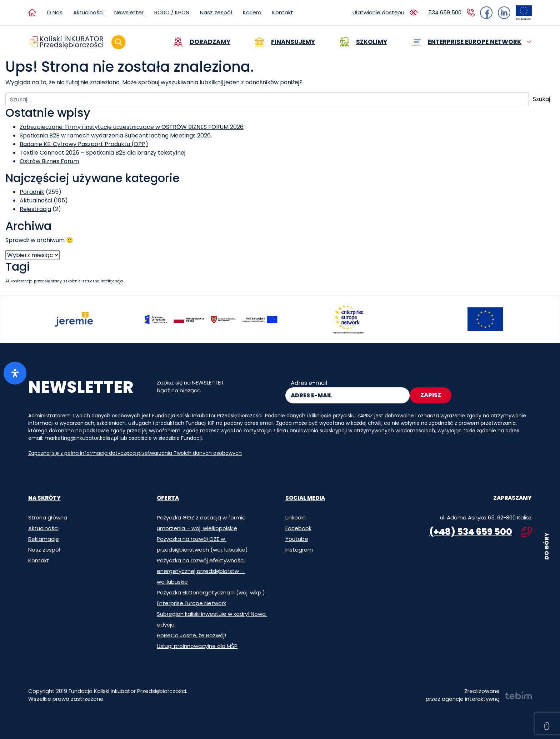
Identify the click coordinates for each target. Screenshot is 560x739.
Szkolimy (372, 42)
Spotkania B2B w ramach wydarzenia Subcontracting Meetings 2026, (116, 135)
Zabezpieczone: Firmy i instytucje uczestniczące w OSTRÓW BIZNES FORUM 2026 (132, 127)
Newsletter (129, 12)
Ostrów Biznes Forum (49, 161)
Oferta (168, 498)
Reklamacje (44, 539)
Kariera (252, 12)
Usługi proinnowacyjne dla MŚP (197, 646)
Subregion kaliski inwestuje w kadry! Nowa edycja (212, 619)
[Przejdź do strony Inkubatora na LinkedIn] (501, 13)
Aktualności (88, 12)
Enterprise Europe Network (475, 42)
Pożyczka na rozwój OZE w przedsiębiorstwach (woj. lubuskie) (202, 544)
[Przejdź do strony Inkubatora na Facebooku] (486, 13)
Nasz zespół (216, 12)
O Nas (55, 12)
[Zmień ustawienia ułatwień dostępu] (385, 13)
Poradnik (32, 192)
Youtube (297, 539)
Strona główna (48, 517)
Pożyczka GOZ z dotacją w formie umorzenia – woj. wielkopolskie (202, 523)
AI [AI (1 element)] (7, 281)
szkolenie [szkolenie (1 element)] (72, 281)
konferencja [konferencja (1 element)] (21, 281)
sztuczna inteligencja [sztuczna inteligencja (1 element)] (102, 281)
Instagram (299, 550)
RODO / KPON (172, 12)
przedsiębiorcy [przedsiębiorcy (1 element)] (48, 281)
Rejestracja (35, 209)
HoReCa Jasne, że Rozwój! (191, 635)
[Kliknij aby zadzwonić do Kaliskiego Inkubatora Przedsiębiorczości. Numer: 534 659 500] (451, 13)
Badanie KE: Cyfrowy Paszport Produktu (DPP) (84, 144)
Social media (305, 498)
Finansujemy (293, 42)
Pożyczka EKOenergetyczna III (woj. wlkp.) (211, 592)
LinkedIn (296, 517)
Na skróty (44, 498)
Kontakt (283, 12)
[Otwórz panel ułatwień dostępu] (15, 373)
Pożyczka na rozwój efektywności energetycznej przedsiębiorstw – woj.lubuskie (201, 571)
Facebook (298, 528)
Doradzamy (210, 42)
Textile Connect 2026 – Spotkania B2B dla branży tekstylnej (102, 153)
